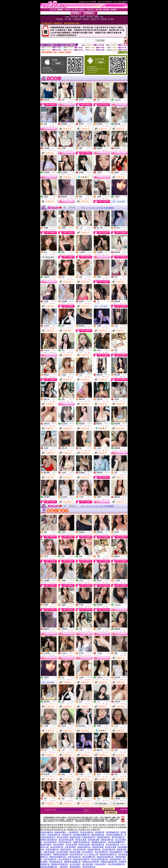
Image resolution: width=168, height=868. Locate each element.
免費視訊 (54, 100)
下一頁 (101, 208)
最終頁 (111, 208)
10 (97, 208)
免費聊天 (89, 172)
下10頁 (106, 208)
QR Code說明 (123, 52)
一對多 (125, 100)
